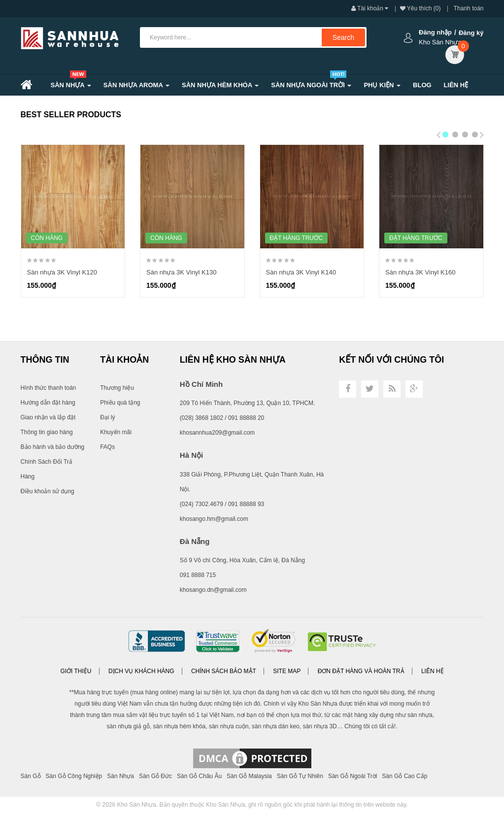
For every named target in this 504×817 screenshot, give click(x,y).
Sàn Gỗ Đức (155, 776)
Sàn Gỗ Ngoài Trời (353, 776)
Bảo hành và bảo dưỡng (53, 447)
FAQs (107, 447)
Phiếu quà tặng (120, 403)
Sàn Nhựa (120, 776)
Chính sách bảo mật (224, 671)
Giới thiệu (76, 671)
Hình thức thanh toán (49, 388)
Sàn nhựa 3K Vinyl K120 (62, 272)
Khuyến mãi (116, 432)
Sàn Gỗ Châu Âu (199, 776)
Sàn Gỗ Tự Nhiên (300, 776)
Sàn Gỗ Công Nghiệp (74, 776)
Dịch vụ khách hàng (141, 671)
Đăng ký (471, 33)
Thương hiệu (117, 388)
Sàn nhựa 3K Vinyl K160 (420, 272)
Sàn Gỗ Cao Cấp (404, 776)
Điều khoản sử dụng (48, 491)
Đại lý (107, 417)
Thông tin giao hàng (47, 432)
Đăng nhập (435, 32)
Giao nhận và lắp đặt (48, 417)
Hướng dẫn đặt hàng (48, 403)
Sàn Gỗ (31, 776)
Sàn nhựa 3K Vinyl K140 (301, 272)
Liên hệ (433, 671)
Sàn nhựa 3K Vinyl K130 (181, 272)
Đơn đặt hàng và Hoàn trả (361, 671)
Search (343, 37)
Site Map (287, 671)
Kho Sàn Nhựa (137, 805)
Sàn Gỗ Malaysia (249, 776)
